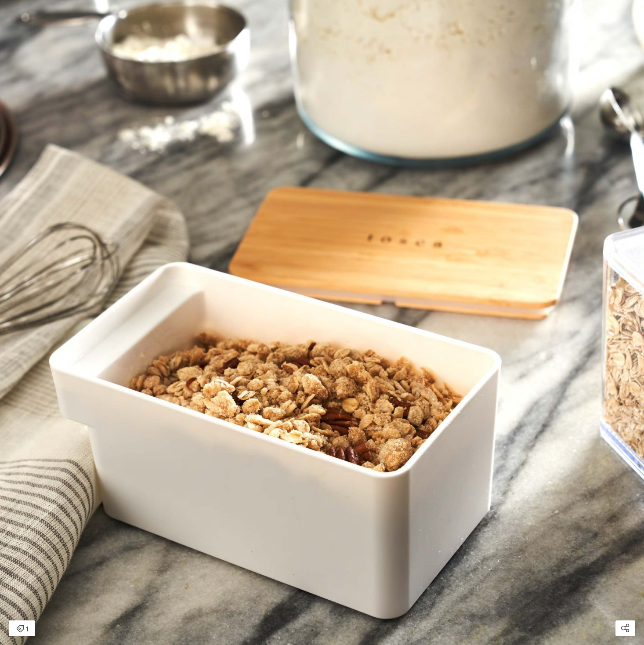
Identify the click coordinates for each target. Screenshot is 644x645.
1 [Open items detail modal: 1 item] (22, 629)
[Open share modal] (625, 628)
